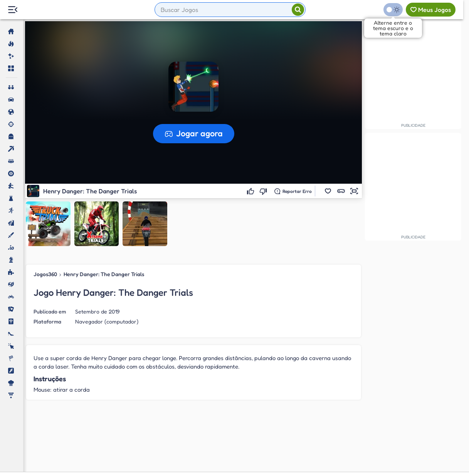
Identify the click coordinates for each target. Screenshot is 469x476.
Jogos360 (45, 274)
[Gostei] (252, 191)
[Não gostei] (265, 191)
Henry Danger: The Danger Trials (103, 274)
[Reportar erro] (293, 191)
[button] (328, 191)
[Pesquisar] (298, 10)
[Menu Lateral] (13, 10)
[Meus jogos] (431, 10)
